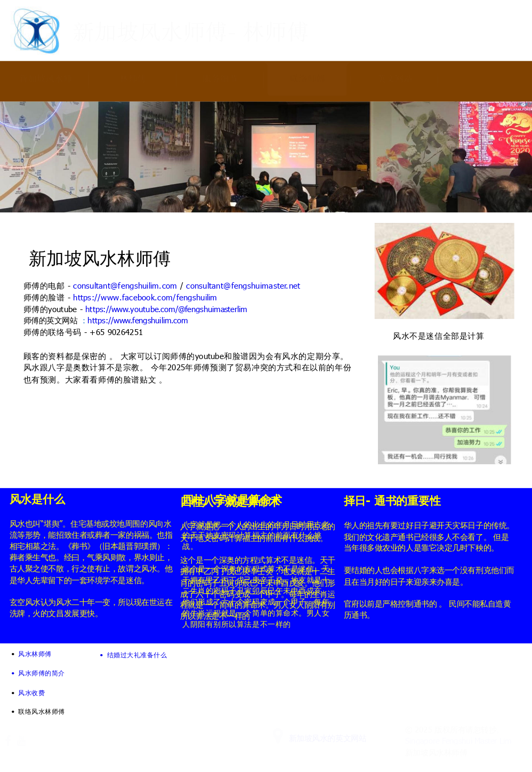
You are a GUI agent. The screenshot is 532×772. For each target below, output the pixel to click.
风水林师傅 (35, 653)
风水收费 (31, 692)
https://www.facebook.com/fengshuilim (145, 297)
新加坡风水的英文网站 (328, 738)
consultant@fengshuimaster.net (243, 285)
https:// (98, 309)
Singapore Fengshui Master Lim (458, 741)
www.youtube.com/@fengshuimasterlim (179, 309)
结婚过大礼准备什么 (137, 654)
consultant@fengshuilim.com (125, 285)
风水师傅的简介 (41, 672)
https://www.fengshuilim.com (138, 321)
